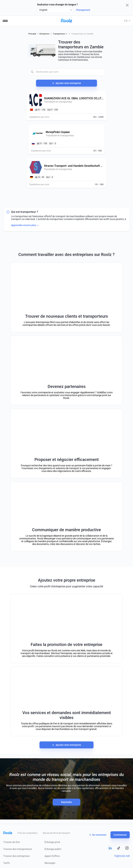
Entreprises (44, 34)
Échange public (53, 849)
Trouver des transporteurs (18, 849)
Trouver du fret (12, 842)
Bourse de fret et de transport (56, 833)
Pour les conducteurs (28, 833)
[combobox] (55, 10)
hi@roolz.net (122, 856)
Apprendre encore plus (25, 225)
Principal (32, 34)
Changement (83, 10)
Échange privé (52, 842)
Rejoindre (66, 802)
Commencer (120, 835)
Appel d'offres (52, 856)
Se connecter (98, 835)
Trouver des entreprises (16, 856)
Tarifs (6, 863)
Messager (50, 863)
